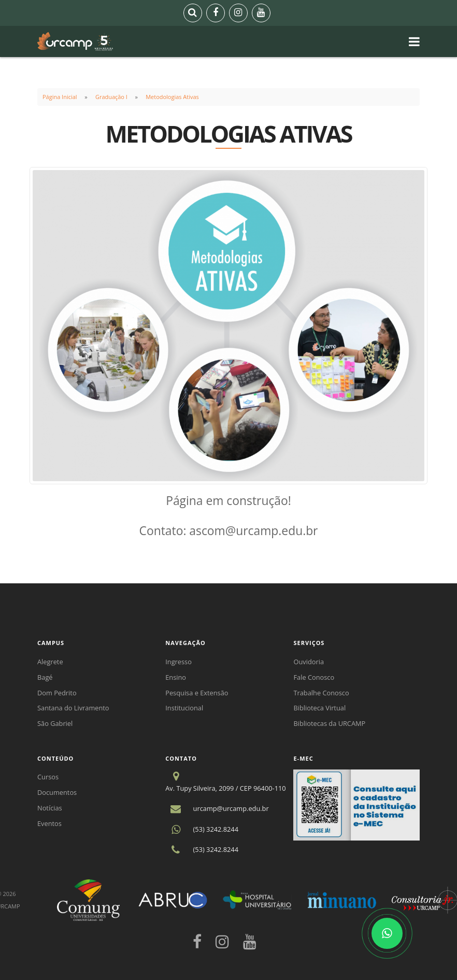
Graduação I (111, 97)
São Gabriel (55, 723)
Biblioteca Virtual (319, 708)
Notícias (50, 808)
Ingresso (178, 662)
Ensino (176, 677)
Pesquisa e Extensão (197, 693)
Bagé (45, 677)
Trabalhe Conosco (321, 693)
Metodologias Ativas (172, 97)
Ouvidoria (309, 662)
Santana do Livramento (73, 708)
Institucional (184, 708)
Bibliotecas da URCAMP (329, 723)
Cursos (48, 777)
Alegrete (50, 662)
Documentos (57, 792)
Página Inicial (60, 97)
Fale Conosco (314, 677)
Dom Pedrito (57, 693)
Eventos (49, 823)
